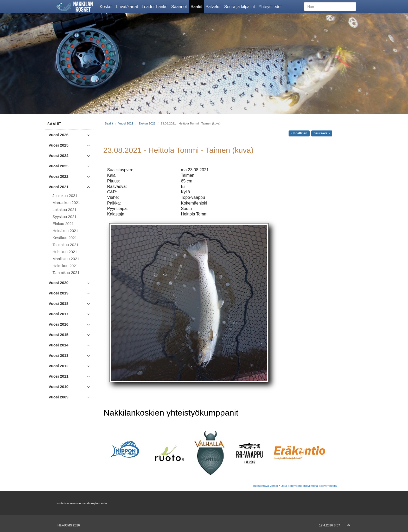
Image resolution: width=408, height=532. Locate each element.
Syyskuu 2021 (65, 217)
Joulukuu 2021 (65, 196)
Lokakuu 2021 (65, 210)
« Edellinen (299, 133)
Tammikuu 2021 (66, 273)
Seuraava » (322, 133)
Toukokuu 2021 (65, 245)
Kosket (107, 6)
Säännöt (180, 6)
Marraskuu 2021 (66, 203)
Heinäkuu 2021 (65, 231)
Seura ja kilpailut (240, 6)
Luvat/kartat (128, 6)
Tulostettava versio (265, 486)
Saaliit (197, 6)
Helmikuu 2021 (65, 266)
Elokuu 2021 (63, 224)
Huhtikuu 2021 (65, 252)
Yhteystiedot (271, 6)
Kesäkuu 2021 (65, 238)
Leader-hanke (156, 6)
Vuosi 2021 (126, 123)
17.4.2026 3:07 (330, 525)
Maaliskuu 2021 (66, 259)
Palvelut (214, 6)
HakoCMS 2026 (69, 525)
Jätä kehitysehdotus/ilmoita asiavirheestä (309, 486)
